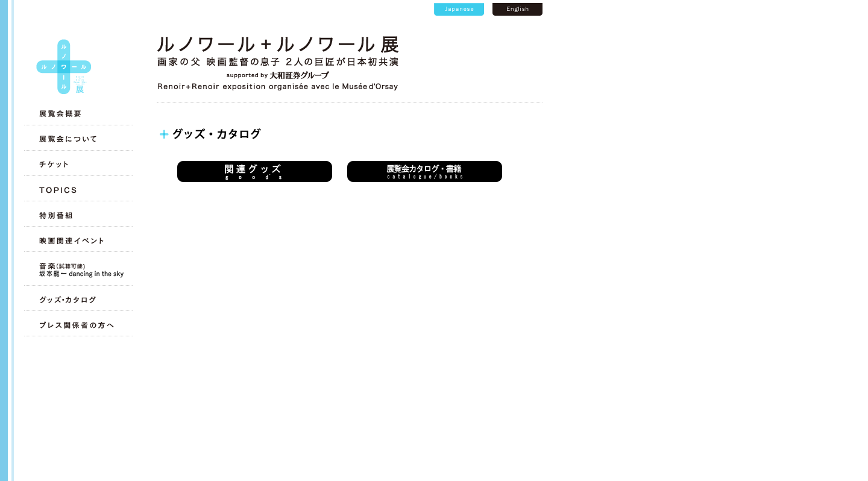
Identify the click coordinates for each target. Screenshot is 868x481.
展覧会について (77, 139)
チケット (77, 165)
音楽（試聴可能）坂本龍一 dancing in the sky (77, 270)
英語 (517, 9)
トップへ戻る (64, 67)
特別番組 (77, 215)
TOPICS (77, 190)
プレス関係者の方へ (77, 325)
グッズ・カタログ (77, 300)
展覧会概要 (77, 114)
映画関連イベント (77, 241)
